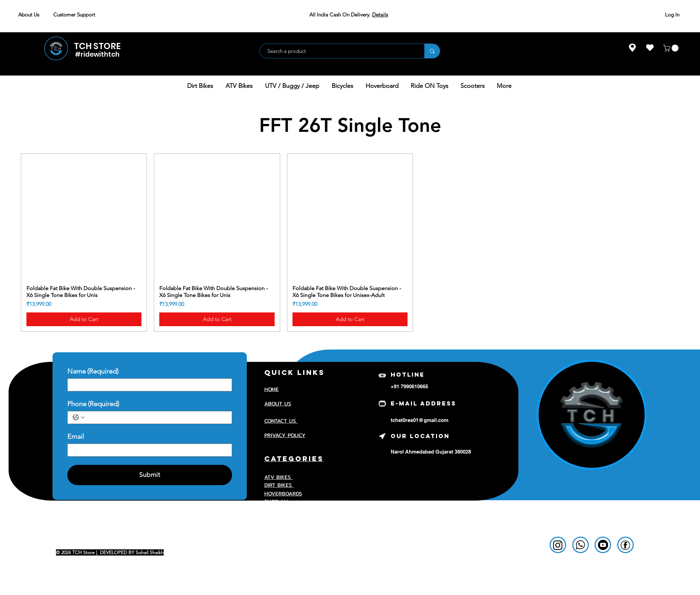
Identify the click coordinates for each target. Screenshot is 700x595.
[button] (672, 48)
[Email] (148, 450)
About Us (29, 15)
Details (380, 15)
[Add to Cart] (84, 319)
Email (76, 436)
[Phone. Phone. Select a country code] (79, 417)
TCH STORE (97, 46)
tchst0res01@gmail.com (420, 420)
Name (93, 371)
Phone (93, 404)
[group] (350, 242)
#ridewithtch (97, 54)
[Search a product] (339, 51)
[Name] (148, 385)
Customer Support (74, 15)
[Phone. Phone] (157, 417)
